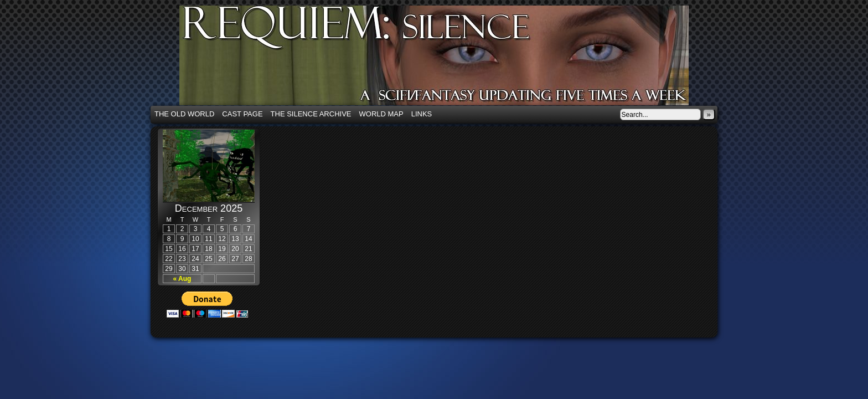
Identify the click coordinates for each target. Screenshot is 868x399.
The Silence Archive (311, 114)
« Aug (182, 279)
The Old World (184, 114)
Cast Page (242, 114)
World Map (381, 114)
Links (422, 114)
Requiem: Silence (451, 59)
